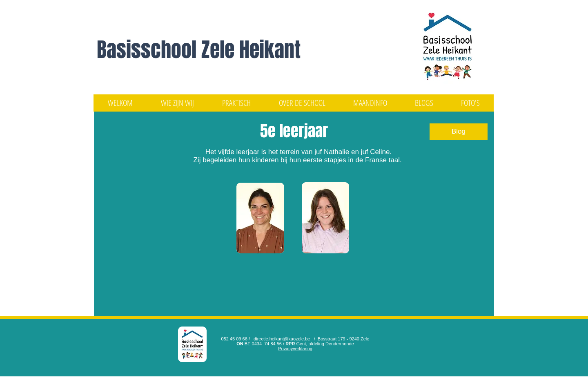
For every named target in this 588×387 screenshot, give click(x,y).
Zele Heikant (251, 50)
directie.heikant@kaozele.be (282, 339)
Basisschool (149, 50)
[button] (177, 103)
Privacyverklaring (295, 349)
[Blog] (459, 132)
